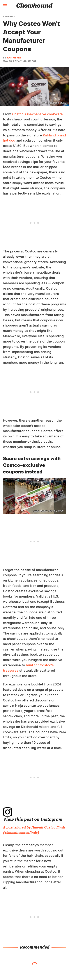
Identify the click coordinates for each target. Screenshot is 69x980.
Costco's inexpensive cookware (37, 114)
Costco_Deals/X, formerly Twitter (48, 511)
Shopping (9, 17)
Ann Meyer (14, 58)
